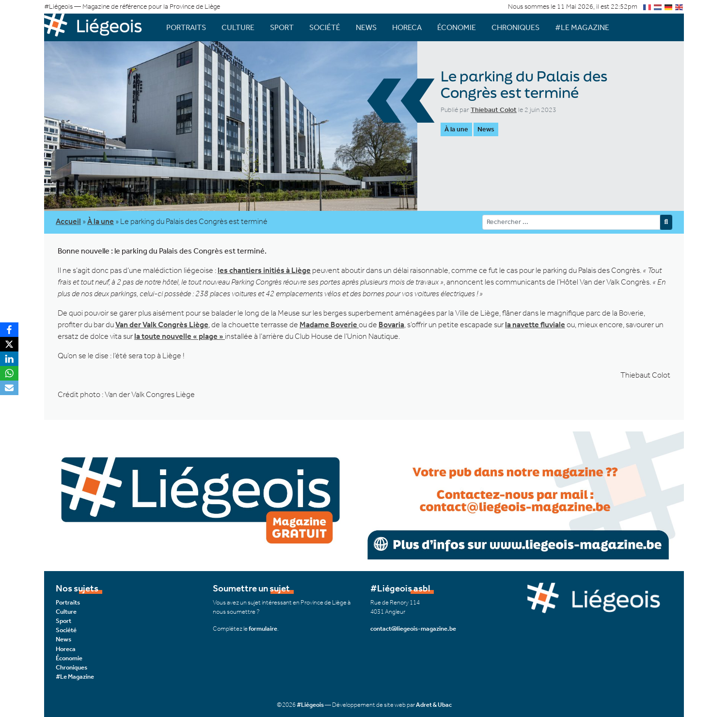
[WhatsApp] (9, 373)
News (366, 27)
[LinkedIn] (9, 359)
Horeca (407, 27)
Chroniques (515, 27)
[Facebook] (9, 330)
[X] (9, 344)
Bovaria (391, 325)
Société (325, 27)
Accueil (68, 221)
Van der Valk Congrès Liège (162, 325)
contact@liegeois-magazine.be (413, 629)
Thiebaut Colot (494, 110)
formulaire (263, 629)
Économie (457, 27)
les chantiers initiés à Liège (264, 270)
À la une (456, 129)
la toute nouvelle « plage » (180, 336)
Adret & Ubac (434, 705)
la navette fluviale (535, 325)
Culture (238, 27)
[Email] (9, 388)
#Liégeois (310, 705)
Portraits (186, 27)
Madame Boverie (329, 325)
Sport (282, 27)
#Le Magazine (582, 27)
